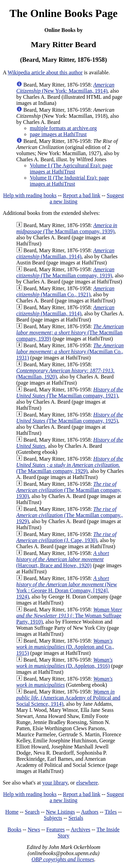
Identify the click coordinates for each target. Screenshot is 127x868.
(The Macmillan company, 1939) (67, 228)
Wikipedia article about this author (45, 72)
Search (32, 812)
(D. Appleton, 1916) (65, 663)
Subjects (53, 818)
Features (56, 829)
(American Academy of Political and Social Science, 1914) (68, 698)
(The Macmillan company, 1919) (65, 272)
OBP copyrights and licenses (63, 859)
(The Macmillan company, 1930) (69, 490)
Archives (81, 829)
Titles (111, 812)
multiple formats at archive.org (63, 128)
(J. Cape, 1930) (66, 537)
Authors (90, 812)
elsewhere (87, 783)
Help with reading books (30, 195)
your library (55, 783)
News (34, 829)
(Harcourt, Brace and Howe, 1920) (63, 559)
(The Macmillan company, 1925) (70, 418)
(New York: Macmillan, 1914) (65, 88)
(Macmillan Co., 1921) (65, 291)
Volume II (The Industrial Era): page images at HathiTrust (69, 181)
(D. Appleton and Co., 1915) (65, 647)
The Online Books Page (63, 13)
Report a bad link (82, 195)
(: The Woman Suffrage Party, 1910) (69, 616)
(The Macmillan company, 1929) (70, 465)
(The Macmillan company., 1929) (69, 515)
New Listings (60, 812)
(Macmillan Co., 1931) (70, 352)
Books (14, 829)
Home (12, 812)
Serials (76, 818)
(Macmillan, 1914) (65, 253)
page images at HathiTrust (58, 134)
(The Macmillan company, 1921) (70, 393)
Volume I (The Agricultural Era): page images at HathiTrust (71, 169)
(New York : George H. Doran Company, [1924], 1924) (67, 587)
